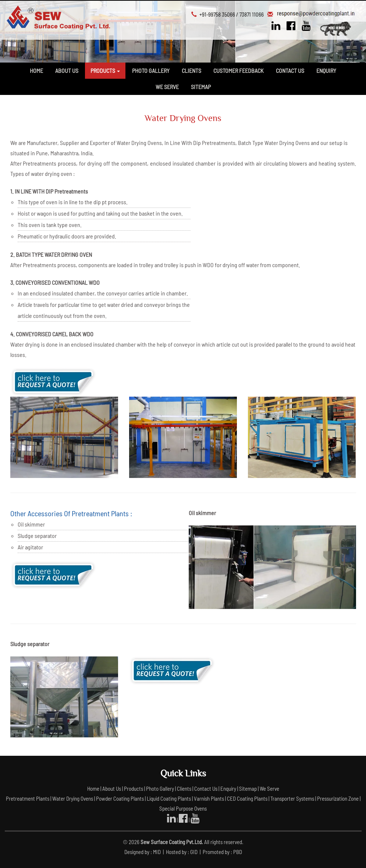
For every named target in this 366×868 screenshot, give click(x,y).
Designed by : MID (143, 852)
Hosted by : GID (182, 852)
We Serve (167, 87)
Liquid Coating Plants (169, 798)
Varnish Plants (209, 798)
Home (36, 70)
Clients (191, 70)
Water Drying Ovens (73, 798)
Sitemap (201, 87)
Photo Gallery (151, 70)
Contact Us (290, 70)
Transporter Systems (292, 798)
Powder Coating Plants (120, 798)
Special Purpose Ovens (183, 808)
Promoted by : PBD (222, 852)
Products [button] (105, 70)
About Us (67, 70)
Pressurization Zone (338, 798)
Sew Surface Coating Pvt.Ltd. (172, 842)
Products (134, 789)
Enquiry (326, 70)
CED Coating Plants (247, 798)
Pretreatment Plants (28, 798)
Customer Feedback (239, 70)
